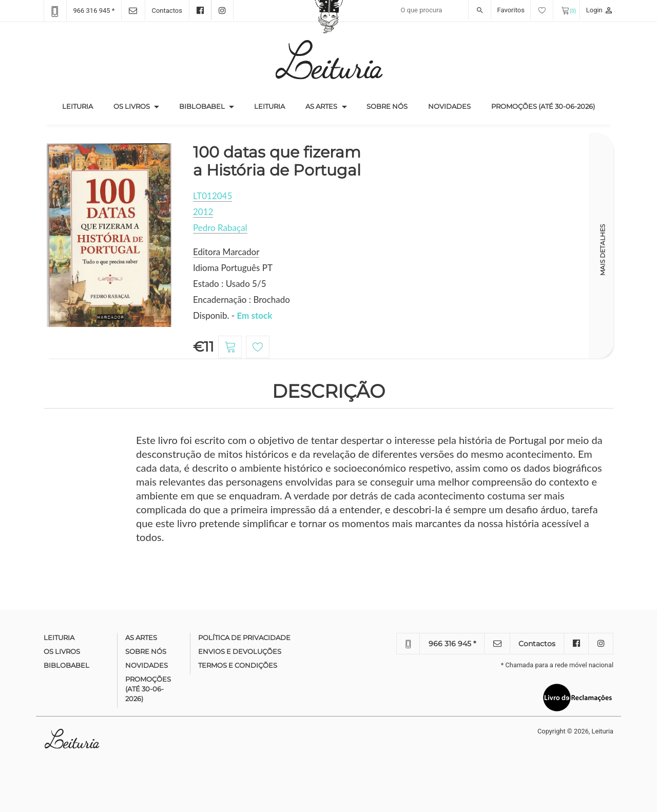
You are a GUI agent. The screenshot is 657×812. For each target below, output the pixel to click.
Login (600, 10)
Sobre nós (387, 106)
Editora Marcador (226, 252)
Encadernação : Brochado (241, 299)
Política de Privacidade (244, 637)
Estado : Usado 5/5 (230, 284)
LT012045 (212, 196)
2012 (203, 212)
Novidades (449, 106)
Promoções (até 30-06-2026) (543, 106)
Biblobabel (202, 106)
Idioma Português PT (233, 268)
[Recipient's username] (443, 10)
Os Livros (132, 106)
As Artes (321, 106)
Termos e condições (238, 665)
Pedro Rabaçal (220, 228)
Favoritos (525, 10)
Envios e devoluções (240, 651)
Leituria (83, 106)
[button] (157, 107)
